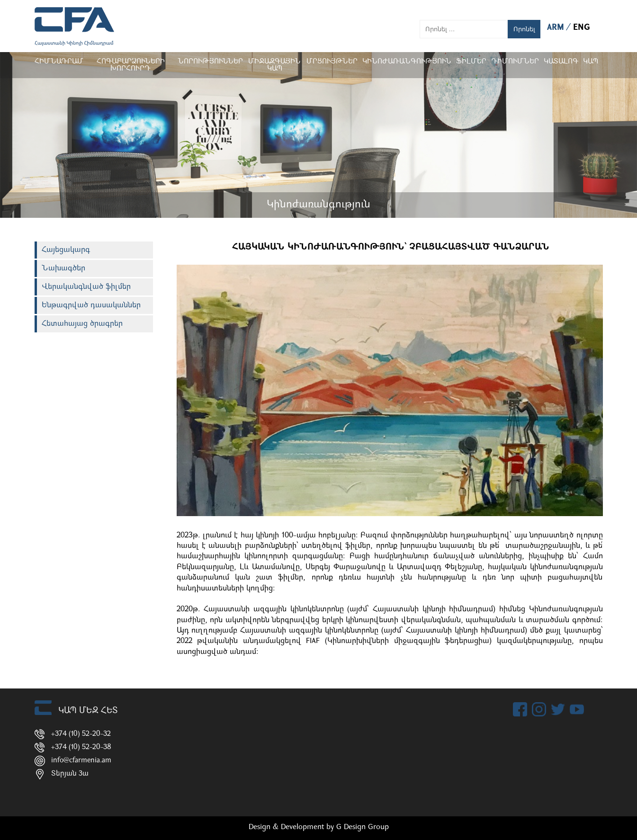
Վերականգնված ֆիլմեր (86, 287)
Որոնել (524, 29)
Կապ (591, 62)
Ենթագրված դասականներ (91, 305)
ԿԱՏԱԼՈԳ (561, 62)
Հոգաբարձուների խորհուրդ (130, 65)
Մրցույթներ (332, 62)
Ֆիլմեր (471, 62)
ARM (557, 28)
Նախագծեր (63, 268)
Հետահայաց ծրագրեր (82, 324)
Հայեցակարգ (66, 250)
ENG (582, 28)
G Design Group (363, 827)
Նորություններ (210, 62)
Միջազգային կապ (274, 65)
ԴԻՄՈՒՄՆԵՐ (515, 62)
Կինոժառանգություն (407, 62)
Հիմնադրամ (59, 62)
